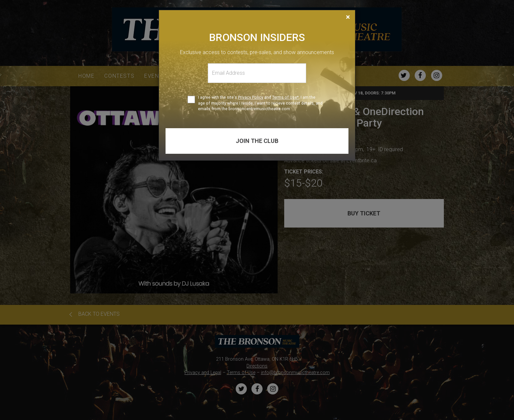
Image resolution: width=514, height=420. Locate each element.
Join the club (257, 141)
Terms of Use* (285, 97)
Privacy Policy (251, 97)
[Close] (348, 17)
